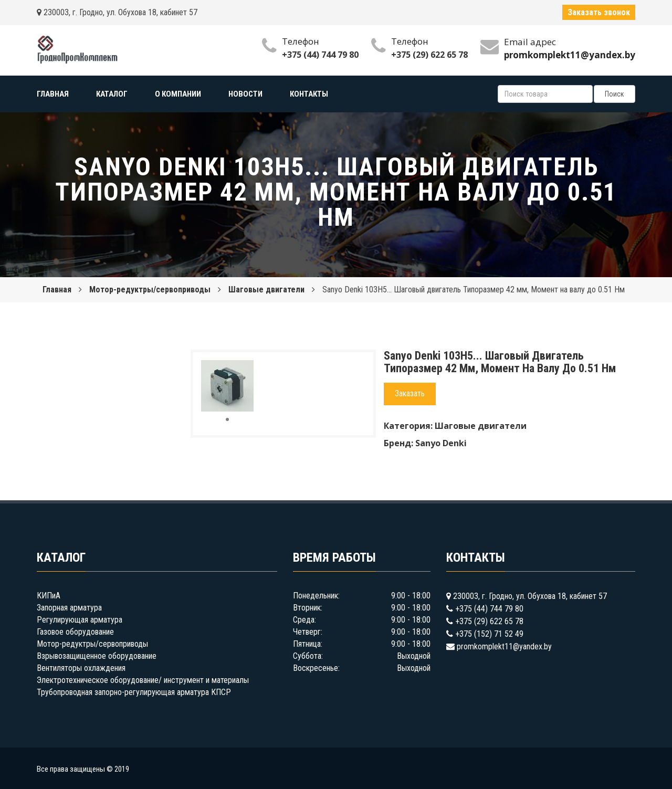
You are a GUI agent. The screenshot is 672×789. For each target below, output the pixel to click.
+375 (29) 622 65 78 (429, 55)
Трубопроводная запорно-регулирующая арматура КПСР (134, 692)
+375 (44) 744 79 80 (320, 55)
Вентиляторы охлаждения (81, 668)
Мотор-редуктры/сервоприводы (150, 290)
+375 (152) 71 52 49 (489, 634)
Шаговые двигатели (266, 290)
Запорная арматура (69, 608)
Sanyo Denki (441, 443)
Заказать (410, 393)
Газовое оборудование (75, 632)
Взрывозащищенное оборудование (97, 656)
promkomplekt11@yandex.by (504, 646)
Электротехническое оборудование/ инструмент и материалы (143, 680)
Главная (57, 290)
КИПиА (49, 596)
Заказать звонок (599, 12)
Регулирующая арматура (80, 620)
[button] (244, 370)
